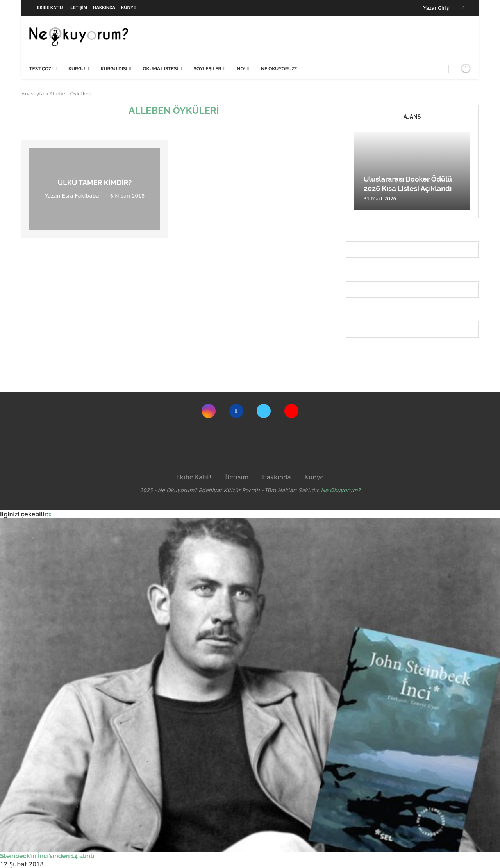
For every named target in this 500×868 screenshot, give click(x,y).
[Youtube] (291, 411)
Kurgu (77, 69)
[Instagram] (209, 411)
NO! (241, 69)
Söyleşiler (208, 69)
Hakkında (104, 8)
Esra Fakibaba (81, 196)
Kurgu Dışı (114, 69)
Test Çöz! (41, 69)
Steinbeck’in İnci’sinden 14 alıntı (47, 856)
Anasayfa (33, 94)
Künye (129, 8)
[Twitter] (264, 411)
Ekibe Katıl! (50, 8)
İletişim (79, 8)
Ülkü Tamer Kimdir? (95, 183)
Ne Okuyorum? (341, 490)
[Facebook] (464, 8)
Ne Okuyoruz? (279, 69)
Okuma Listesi (160, 69)
